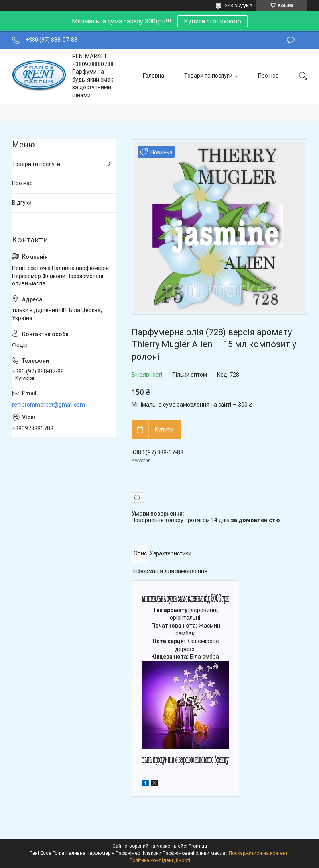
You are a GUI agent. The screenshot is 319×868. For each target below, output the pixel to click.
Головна (154, 76)
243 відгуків (239, 6)
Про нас (268, 76)
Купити (164, 430)
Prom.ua (198, 846)
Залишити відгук (291, 40)
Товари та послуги (208, 76)
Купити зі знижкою (213, 21)
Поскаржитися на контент (258, 853)
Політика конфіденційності (160, 860)
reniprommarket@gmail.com (48, 405)
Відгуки (22, 203)
